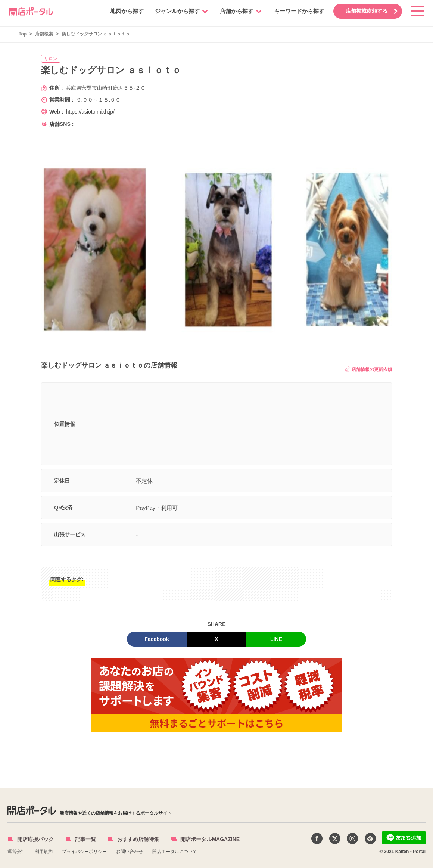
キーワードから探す (298, 11)
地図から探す (126, 11)
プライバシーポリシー (84, 852)
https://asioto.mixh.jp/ (91, 112)
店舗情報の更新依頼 (368, 369)
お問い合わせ (130, 852)
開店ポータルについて (175, 852)
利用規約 (44, 852)
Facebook (157, 639)
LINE (276, 639)
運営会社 (16, 852)
